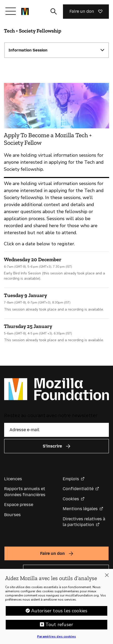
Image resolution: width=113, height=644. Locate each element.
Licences (13, 479)
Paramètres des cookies (56, 639)
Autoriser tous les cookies (59, 613)
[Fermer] (107, 577)
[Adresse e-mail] (56, 430)
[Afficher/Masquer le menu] (11, 11)
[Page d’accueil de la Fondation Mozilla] (25, 11)
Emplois (71, 479)
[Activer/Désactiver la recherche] (54, 11)
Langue (12, 571)
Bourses (12, 515)
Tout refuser (59, 627)
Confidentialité (78, 489)
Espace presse (19, 505)
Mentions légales (80, 509)
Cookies (71, 499)
